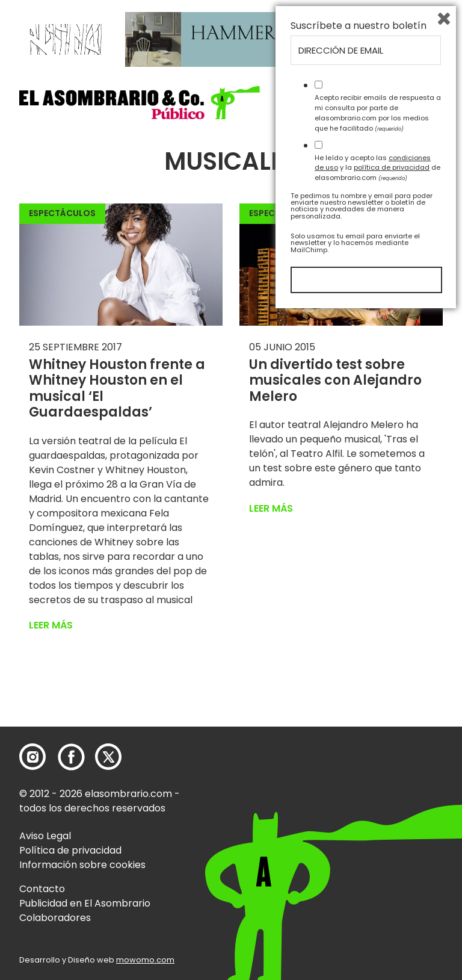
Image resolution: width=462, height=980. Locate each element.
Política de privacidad (70, 850)
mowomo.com (145, 960)
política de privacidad (392, 833)
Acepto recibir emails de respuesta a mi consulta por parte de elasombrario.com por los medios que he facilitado (378, 778)
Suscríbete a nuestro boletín (359, 692)
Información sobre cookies (82, 865)
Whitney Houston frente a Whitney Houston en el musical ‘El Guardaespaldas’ (117, 388)
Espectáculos (62, 213)
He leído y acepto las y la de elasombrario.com (377, 833)
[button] (140, 103)
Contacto (42, 889)
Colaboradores (55, 918)
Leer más (51, 625)
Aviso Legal (45, 836)
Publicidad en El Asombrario (85, 903)
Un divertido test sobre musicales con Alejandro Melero (335, 380)
